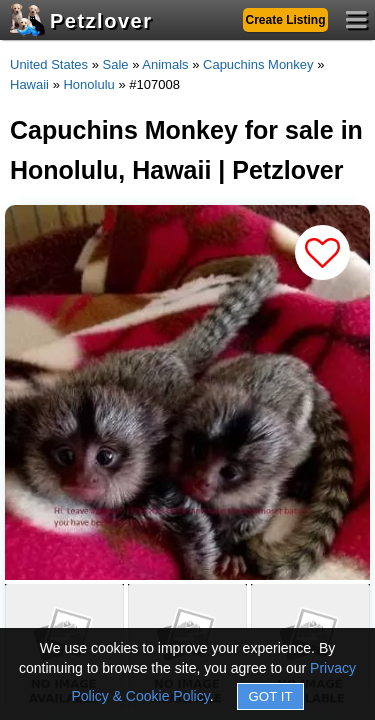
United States (49, 64)
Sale (116, 64)
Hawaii (29, 84)
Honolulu (88, 84)
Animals (165, 64)
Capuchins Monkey (258, 64)
